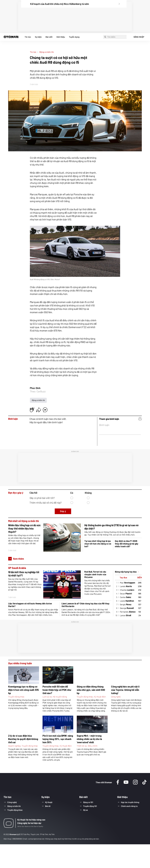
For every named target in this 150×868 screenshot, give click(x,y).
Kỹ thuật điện (100, 697)
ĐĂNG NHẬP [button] (139, 37)
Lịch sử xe (47, 697)
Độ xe (85, 810)
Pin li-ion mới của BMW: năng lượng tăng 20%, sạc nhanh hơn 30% (58, 739)
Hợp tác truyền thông (130, 802)
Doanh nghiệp (14, 746)
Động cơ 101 (88, 802)
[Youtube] (126, 782)
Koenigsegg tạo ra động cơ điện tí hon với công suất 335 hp (23, 690)
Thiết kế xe (82, 746)
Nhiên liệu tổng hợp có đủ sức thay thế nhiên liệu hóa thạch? (24, 528)
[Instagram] (135, 782)
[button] (11, 37)
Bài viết (49, 37)
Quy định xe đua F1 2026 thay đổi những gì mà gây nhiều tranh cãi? (127, 544)
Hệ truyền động (60, 697)
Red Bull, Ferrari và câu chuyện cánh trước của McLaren (95, 574)
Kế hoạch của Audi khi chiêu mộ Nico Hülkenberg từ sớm (60, 4)
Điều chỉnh (93, 746)
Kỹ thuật (49, 802)
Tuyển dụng (74, 37)
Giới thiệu (61, 37)
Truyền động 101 (90, 806)
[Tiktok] (144, 782)
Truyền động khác (16, 697)
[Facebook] (118, 782)
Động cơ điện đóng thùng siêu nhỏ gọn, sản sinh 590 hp (91, 690)
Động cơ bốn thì (46, 52)
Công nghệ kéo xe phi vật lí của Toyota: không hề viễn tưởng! (125, 690)
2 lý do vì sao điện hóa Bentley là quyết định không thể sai (23, 739)
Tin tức (28, 37)
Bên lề (48, 806)
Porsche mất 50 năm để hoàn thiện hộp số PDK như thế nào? (57, 690)
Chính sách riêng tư (129, 806)
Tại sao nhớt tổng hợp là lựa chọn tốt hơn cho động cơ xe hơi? (98, 544)
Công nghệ (116, 697)
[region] (75, 17)
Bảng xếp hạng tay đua (126, 572)
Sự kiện (38, 37)
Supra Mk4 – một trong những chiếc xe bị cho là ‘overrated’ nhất (89, 739)
